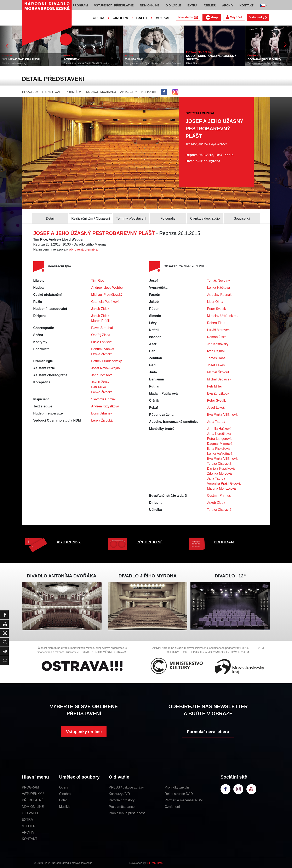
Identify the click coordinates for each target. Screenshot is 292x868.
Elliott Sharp (193, 63)
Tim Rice (98, 281)
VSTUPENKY (69, 542)
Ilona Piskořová (218, 449)
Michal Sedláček (219, 379)
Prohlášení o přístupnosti (127, 813)
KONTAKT (30, 839)
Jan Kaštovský (218, 344)
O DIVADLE (31, 813)
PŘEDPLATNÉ (150, 542)
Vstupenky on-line (84, 732)
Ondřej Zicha (101, 335)
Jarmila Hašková (219, 429)
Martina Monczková (221, 488)
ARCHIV (28, 832)
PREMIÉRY (74, 92)
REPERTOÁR (52, 92)
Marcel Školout (218, 372)
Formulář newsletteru (208, 732)
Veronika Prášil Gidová (224, 484)
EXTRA (27, 820)
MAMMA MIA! (134, 59)
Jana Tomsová (102, 375)
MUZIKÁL (163, 18)
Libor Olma (215, 302)
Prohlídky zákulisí (178, 787)
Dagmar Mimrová (220, 444)
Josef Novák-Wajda (105, 368)
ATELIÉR (29, 826)
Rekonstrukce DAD (179, 794)
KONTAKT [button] (247, 5)
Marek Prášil (100, 321)
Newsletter (188, 17)
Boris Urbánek (102, 413)
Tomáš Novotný (218, 281)
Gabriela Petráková (105, 302)
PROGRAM (30, 92)
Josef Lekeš (216, 365)
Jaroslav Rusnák (219, 295)
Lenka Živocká (102, 354)
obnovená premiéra (83, 249)
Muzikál (65, 807)
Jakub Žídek (100, 309)
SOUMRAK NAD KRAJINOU (21, 59)
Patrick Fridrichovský (107, 361)
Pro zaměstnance (122, 807)
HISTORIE (149, 92)
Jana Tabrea (216, 422)
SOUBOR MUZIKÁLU (101, 92)
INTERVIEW (71, 59)
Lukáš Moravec (218, 330)
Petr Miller (99, 387)
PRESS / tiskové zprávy (126, 787)
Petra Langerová (219, 439)
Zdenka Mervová (219, 474)
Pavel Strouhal (102, 328)
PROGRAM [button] (80, 5)
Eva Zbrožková (218, 393)
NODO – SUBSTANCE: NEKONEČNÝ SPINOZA (211, 58)
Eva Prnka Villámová (222, 415)
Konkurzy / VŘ (119, 794)
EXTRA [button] (192, 5)
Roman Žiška (217, 337)
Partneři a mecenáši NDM (184, 800)
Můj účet (234, 17)
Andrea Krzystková (105, 406)
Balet (63, 800)
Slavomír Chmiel (103, 399)
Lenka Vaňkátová (220, 454)
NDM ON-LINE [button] (150, 5)
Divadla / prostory (122, 800)
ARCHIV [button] (228, 5)
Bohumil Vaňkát (103, 349)
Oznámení (172, 807)
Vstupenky (258, 17)
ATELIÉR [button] (210, 5)
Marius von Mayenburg (14, 63)
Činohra (65, 794)
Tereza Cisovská (219, 464)
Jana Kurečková (219, 434)
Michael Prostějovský (107, 295)
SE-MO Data (155, 863)
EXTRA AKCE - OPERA (199, 52)
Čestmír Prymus (219, 496)
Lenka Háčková (218, 288)
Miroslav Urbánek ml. (223, 316)
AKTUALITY (129, 92)
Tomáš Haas (216, 358)
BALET (142, 18)
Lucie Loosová (102, 342)
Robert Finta (216, 323)
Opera (64, 787)
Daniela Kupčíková (221, 469)
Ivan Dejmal (216, 351)
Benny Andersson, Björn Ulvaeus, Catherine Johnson (153, 63)
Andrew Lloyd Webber (107, 288)
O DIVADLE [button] (173, 5)
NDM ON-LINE (33, 807)
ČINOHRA (121, 18)
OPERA (99, 18)
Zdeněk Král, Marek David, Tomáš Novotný (86, 63)
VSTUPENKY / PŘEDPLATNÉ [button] (114, 5)
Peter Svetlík (216, 309)
